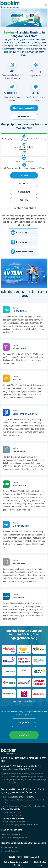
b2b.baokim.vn (13, 851)
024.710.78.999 (17, 834)
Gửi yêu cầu (24, 723)
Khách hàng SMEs (24, 116)
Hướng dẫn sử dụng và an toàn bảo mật (16, 864)
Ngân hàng (24, 184)
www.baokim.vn (14, 847)
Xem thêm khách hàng (23, 701)
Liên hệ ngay (24, 735)
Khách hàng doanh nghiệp (24, 108)
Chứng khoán (24, 192)
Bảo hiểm (24, 200)
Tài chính (24, 175)
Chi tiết (26, 225)
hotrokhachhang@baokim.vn (16, 838)
